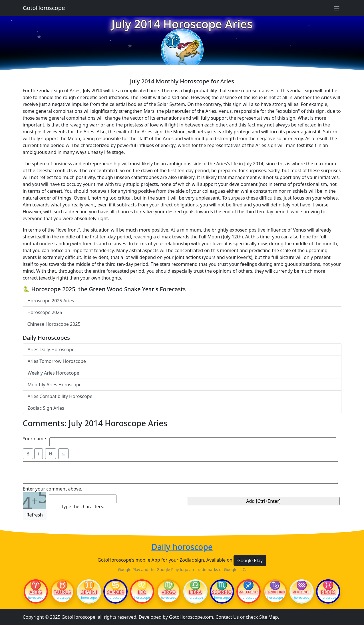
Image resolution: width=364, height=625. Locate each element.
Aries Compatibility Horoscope (60, 396)
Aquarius (302, 592)
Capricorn (275, 592)
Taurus (62, 592)
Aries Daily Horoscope (51, 349)
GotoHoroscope (44, 8)
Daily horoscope (182, 547)
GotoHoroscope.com (191, 617)
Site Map (269, 617)
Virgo (169, 592)
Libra (195, 592)
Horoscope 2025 (45, 312)
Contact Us (227, 617)
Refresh (35, 515)
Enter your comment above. (53, 489)
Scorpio (222, 592)
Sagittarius (249, 592)
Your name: (35, 439)
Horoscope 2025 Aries (51, 301)
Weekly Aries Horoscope (54, 373)
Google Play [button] (250, 560)
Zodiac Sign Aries (46, 408)
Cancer (115, 592)
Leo (142, 592)
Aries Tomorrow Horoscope (57, 361)
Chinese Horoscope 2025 (54, 324)
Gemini (89, 592)
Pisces (328, 592)
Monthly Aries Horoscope (55, 385)
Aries (36, 592)
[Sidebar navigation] (337, 8)
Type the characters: (83, 507)
